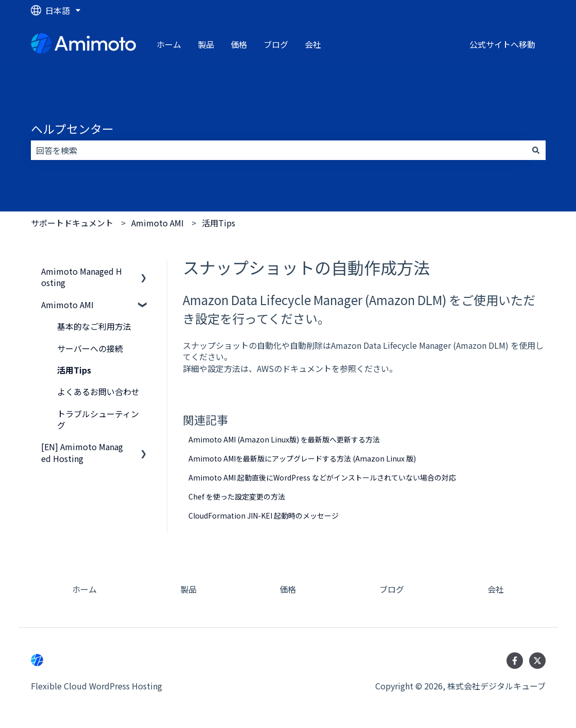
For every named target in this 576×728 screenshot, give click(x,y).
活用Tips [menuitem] (74, 370)
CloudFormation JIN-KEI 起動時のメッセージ (264, 516)
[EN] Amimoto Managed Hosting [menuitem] (82, 452)
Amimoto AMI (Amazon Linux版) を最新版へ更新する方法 (284, 439)
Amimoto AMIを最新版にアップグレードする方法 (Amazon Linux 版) (302, 458)
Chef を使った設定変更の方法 (237, 496)
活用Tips (219, 223)
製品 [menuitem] (188, 589)
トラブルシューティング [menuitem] (98, 419)
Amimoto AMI (158, 223)
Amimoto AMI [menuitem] (67, 305)
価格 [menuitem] (288, 589)
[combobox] (278, 150)
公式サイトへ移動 (502, 44)
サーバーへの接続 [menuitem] (90, 348)
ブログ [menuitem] (392, 589)
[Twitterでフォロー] (537, 661)
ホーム (169, 44)
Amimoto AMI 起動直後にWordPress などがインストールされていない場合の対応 (322, 477)
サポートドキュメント (72, 223)
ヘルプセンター (72, 129)
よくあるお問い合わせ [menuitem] (98, 392)
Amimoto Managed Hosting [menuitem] (82, 277)
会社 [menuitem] (496, 589)
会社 (313, 44)
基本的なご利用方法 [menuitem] (94, 326)
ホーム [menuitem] (84, 589)
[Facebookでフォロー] (515, 661)
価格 (239, 44)
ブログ (276, 44)
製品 (206, 44)
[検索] (536, 150)
